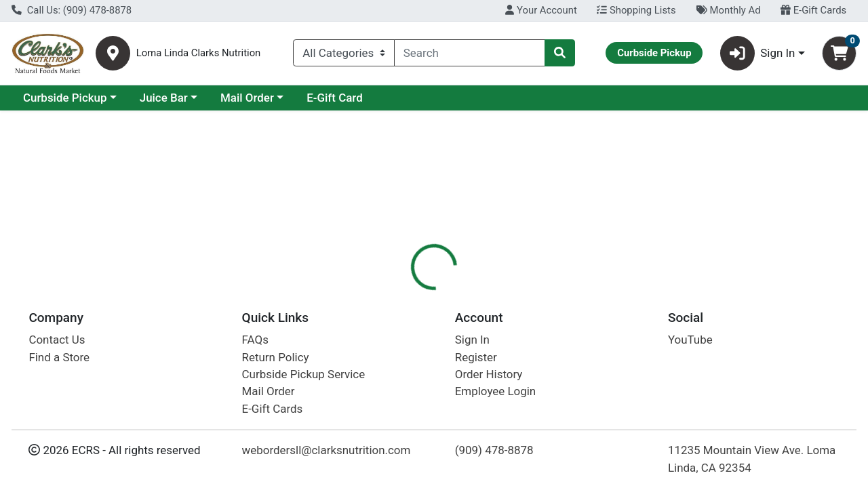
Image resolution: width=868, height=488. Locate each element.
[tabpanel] (615, 393)
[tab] (399, 294)
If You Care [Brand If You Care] (532, 396)
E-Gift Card (452, 98)
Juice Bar (281, 98)
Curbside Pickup (182, 98)
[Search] (470, 53)
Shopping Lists (636, 10)
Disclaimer (539, 295)
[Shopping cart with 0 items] (839, 53)
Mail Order (364, 98)
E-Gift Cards (813, 10)
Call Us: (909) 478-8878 (72, 10)
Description (465, 295)
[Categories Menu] (344, 53)
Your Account (541, 10)
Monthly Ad (728, 10)
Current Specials (65, 98)
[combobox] (470, 53)
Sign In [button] (758, 53)
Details (399, 295)
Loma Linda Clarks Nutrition (199, 53)
